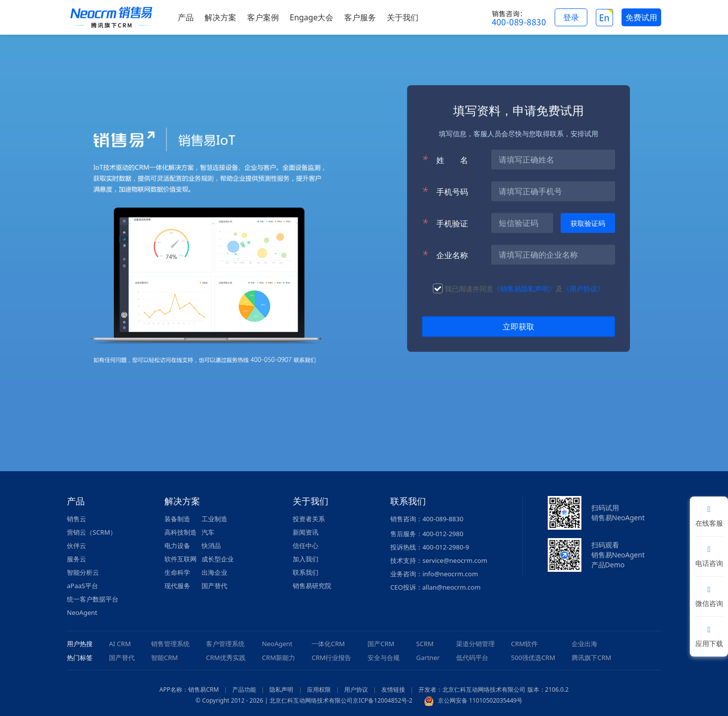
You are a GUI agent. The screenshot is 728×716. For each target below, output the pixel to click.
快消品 (211, 546)
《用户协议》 (583, 289)
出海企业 (214, 572)
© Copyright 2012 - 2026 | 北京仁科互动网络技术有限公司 (274, 700)
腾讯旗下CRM (591, 658)
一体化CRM (328, 644)
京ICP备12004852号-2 (383, 700)
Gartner (428, 658)
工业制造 (214, 519)
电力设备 (177, 546)
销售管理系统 (170, 644)
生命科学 (177, 572)
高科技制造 (181, 532)
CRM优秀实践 (226, 658)
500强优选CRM (533, 658)
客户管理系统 (225, 644)
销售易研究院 (312, 586)
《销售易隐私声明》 (524, 289)
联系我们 (306, 572)
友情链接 (393, 689)
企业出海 (584, 644)
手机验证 (445, 223)
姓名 (445, 160)
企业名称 (445, 255)
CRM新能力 (279, 658)
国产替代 (214, 586)
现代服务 (177, 586)
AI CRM (120, 644)
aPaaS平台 (82, 586)
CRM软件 (524, 644)
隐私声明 (281, 689)
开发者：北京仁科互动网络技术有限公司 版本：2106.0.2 (494, 689)
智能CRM (164, 658)
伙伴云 (77, 546)
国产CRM (381, 644)
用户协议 (356, 689)
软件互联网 (181, 559)
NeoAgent (82, 612)
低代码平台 (472, 658)
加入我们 (306, 559)
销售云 (77, 519)
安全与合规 (384, 658)
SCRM (425, 644)
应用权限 (319, 689)
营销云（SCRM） (92, 532)
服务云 (77, 559)
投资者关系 (309, 519)
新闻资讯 (306, 532)
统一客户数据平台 (93, 599)
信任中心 (306, 546)
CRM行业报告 (331, 658)
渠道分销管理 (475, 644)
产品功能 (244, 689)
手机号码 (445, 191)
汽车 (208, 532)
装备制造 (177, 519)
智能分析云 (83, 572)
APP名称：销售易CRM (189, 689)
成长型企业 (218, 559)
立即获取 (519, 327)
